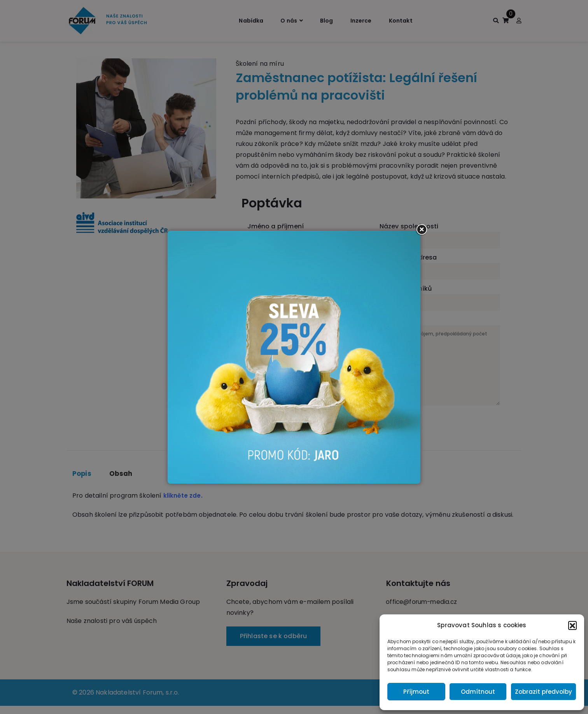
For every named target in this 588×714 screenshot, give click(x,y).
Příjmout (416, 692)
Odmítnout (478, 692)
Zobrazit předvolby (543, 692)
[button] (572, 625)
